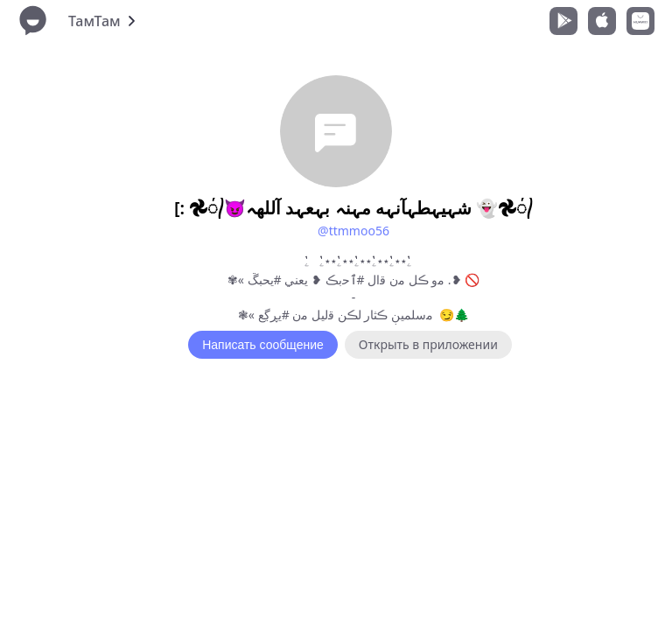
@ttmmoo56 (353, 231)
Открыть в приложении (428, 344)
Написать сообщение (263, 345)
